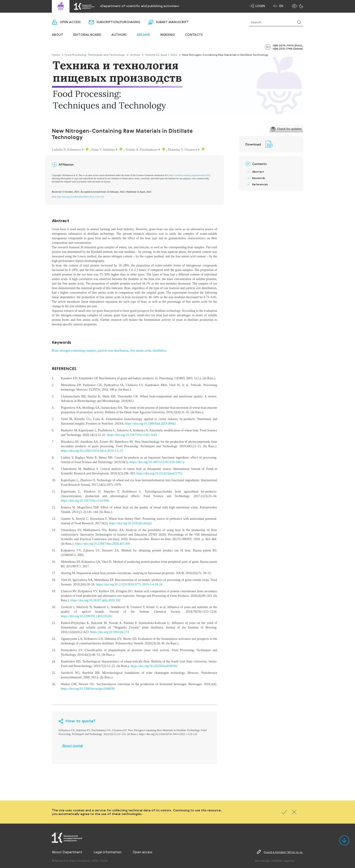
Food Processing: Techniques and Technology (95, 55)
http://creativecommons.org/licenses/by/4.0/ (189, 175)
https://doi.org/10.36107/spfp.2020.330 (95, 600)
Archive (143, 35)
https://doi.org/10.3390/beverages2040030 (88, 689)
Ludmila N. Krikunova (66, 150)
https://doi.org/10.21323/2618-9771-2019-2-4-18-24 (129, 584)
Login (260, 6)
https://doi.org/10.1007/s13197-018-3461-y (157, 462)
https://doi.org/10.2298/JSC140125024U (87, 616)
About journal (72, 745)
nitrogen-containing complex (78, 351)
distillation (159, 351)
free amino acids (141, 351)
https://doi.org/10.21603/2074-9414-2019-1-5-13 (92, 451)
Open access (70, 22)
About (58, 35)
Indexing (167, 35)
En (281, 6)
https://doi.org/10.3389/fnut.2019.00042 (151, 424)
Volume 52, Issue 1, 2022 (161, 55)
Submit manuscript (172, 22)
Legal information (107, 852)
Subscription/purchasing (118, 22)
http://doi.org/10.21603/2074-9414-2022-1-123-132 (80, 197)
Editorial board (87, 35)
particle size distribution (113, 351)
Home (56, 55)
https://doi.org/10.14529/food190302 (154, 666)
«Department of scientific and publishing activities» (139, 6)
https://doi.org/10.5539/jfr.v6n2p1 (131, 523)
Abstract (258, 172)
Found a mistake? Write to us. (283, 852)
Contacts (194, 35)
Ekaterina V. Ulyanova (182, 150)
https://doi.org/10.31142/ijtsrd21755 (159, 473)
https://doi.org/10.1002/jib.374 (109, 632)
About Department (67, 852)
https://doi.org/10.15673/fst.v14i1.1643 (132, 435)
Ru (275, 6)
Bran (55, 351)
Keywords (259, 178)
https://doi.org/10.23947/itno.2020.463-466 (102, 544)
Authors (119, 35)
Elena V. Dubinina (103, 150)
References (260, 184)
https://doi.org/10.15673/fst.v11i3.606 (85, 501)
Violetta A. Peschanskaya (141, 150)
